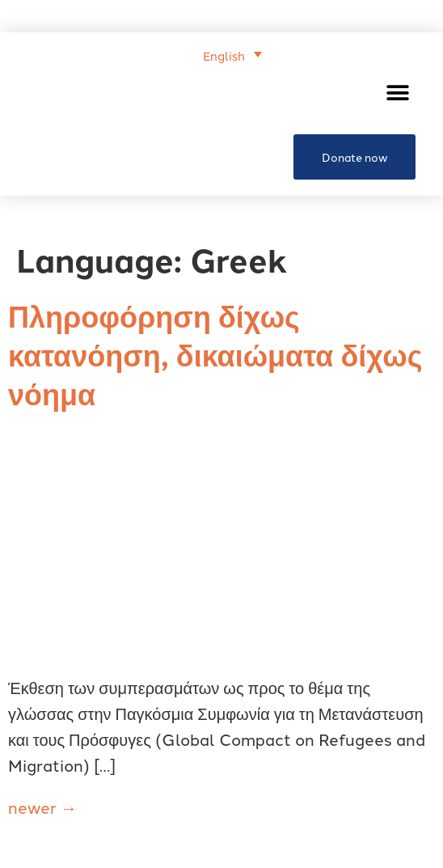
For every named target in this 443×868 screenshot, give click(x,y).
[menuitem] (232, 54)
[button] (397, 93)
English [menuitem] (224, 55)
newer (42, 807)
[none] (145, 53)
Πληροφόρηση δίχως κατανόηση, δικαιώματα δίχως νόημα (215, 354)
